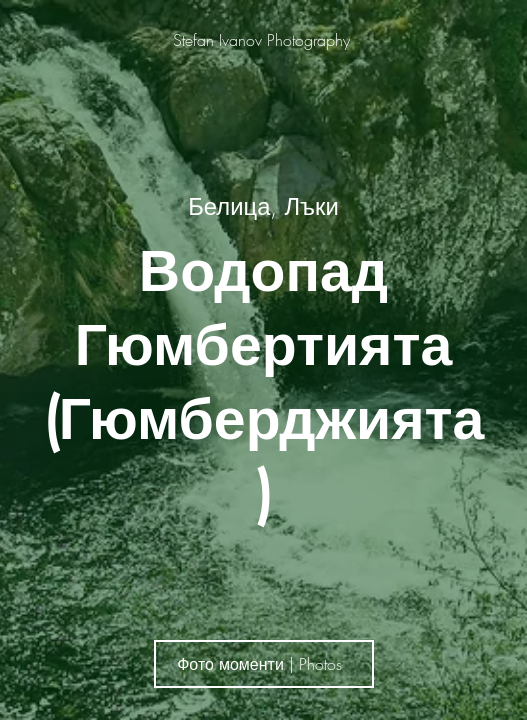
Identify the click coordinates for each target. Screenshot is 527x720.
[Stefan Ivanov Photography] (263, 40)
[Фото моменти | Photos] (264, 664)
